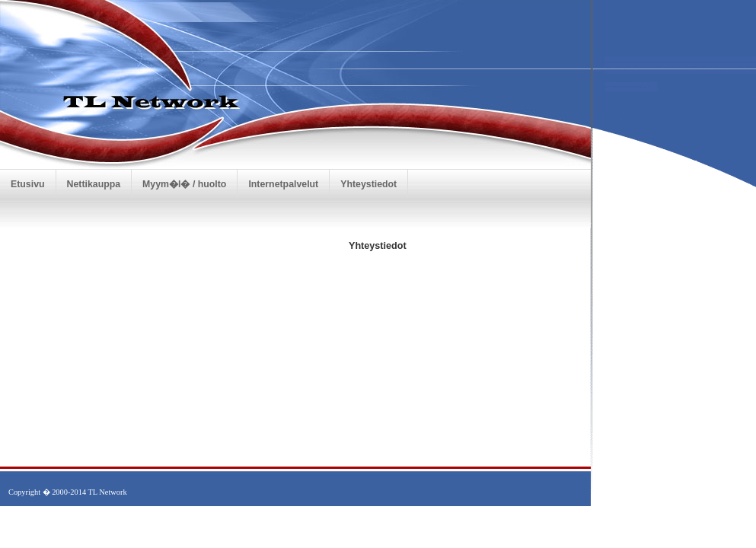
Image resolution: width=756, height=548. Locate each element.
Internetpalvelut (283, 184)
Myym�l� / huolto (184, 184)
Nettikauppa (94, 184)
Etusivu (28, 184)
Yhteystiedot (368, 184)
